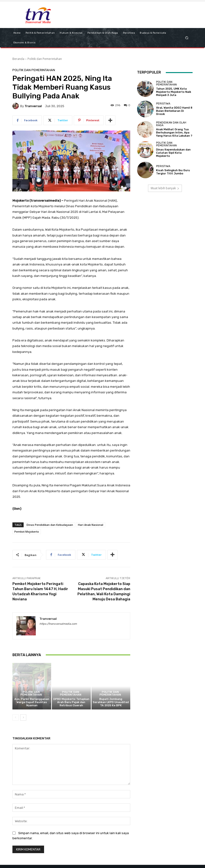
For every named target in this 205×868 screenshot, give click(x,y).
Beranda (18, 59)
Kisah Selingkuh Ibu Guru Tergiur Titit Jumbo (173, 172)
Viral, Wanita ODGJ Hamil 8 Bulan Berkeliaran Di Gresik (174, 111)
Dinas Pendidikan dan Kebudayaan (50, 525)
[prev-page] (15, 717)
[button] (187, 38)
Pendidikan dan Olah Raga (171, 124)
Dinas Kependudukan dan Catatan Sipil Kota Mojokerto (173, 153)
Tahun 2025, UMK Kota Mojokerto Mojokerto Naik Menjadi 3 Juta (174, 92)
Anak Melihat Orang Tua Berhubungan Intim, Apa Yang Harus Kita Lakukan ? (174, 133)
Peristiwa (163, 104)
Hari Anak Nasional (91, 525)
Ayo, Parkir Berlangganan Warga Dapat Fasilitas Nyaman (32, 702)
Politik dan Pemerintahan (45, 59)
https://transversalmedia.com (58, 624)
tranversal (33, 106)
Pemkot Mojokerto (27, 532)
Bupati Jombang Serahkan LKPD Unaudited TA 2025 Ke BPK (111, 702)
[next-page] (23, 717)
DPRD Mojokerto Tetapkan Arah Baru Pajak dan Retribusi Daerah (71, 702)
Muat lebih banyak (165, 188)
